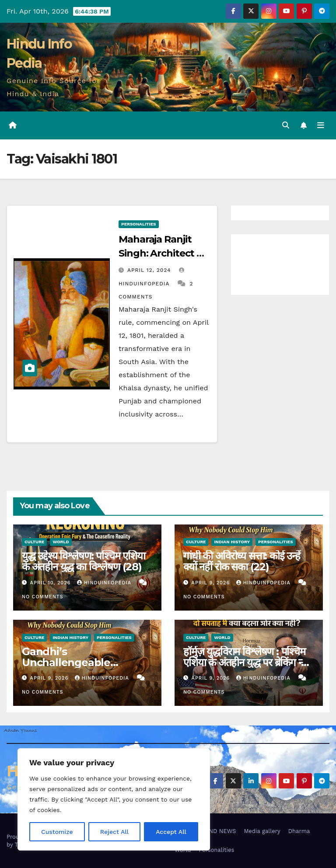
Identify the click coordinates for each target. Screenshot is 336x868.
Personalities (139, 224)
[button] (286, 125)
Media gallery (262, 831)
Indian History (232, 542)
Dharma (299, 831)
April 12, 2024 (150, 270)
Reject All (114, 832)
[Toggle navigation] (321, 125)
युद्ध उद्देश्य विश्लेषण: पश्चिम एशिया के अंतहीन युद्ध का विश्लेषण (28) (84, 561)
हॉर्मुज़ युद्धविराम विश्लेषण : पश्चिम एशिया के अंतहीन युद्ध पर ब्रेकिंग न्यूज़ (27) (248, 662)
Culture (34, 542)
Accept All (171, 832)
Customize (57, 832)
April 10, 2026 (51, 583)
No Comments (42, 597)
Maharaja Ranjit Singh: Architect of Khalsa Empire (163, 253)
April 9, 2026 (212, 583)
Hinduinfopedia (105, 583)
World (61, 542)
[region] (114, 799)
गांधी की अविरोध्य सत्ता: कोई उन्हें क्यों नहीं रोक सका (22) (242, 561)
